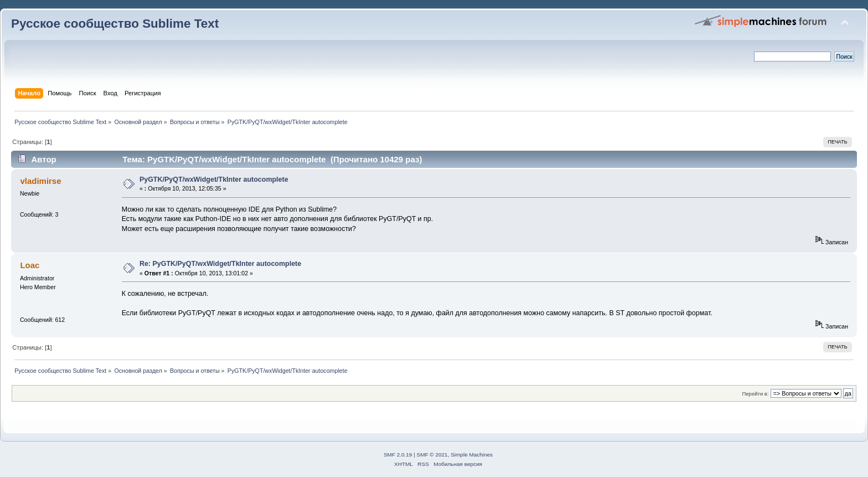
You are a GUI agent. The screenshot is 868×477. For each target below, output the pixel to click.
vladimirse (40, 181)
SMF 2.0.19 (398, 455)
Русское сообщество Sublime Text (115, 24)
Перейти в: (755, 394)
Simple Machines (472, 455)
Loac (30, 265)
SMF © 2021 (432, 455)
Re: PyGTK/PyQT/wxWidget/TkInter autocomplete (220, 264)
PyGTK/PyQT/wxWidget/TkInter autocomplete (214, 179)
